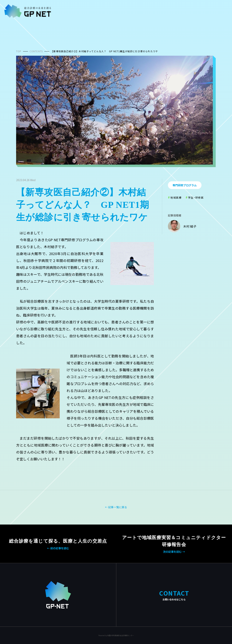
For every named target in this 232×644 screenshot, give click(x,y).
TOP (19, 51)
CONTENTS (36, 51)
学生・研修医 (196, 198)
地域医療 (176, 198)
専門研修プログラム (185, 185)
